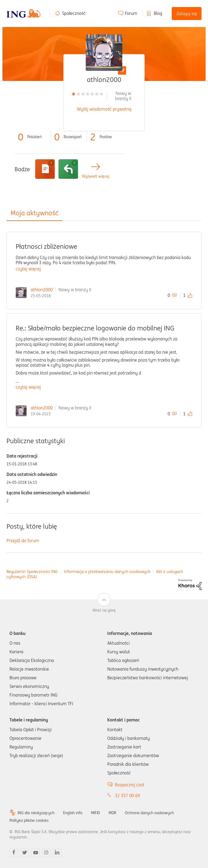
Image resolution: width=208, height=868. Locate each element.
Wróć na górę (104, 610)
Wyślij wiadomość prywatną (104, 109)
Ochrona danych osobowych (149, 813)
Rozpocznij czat (130, 785)
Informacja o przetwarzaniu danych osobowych (107, 572)
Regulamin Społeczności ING (32, 572)
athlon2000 (42, 290)
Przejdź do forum (23, 541)
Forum (131, 13)
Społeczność (74, 13)
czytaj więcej (28, 269)
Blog (158, 13)
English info (73, 813)
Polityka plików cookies (29, 820)
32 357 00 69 (127, 796)
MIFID (95, 813)
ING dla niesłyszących (36, 813)
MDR (112, 813)
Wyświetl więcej (95, 176)
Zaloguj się (187, 14)
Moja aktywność (35, 213)
